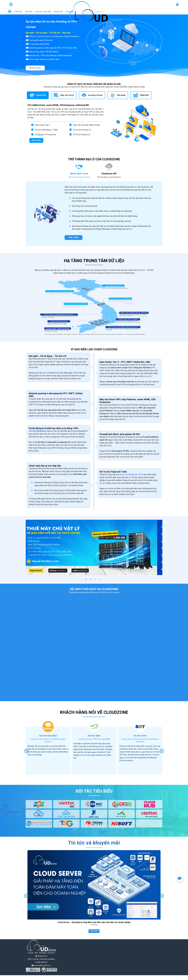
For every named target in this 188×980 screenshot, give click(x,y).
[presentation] (26, 751)
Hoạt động (18, 11)
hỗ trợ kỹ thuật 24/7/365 (133, 474)
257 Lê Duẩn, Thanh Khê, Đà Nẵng (41, 959)
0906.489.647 (41, 962)
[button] (86, 579)
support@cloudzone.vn (41, 965)
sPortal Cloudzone (37, 431)
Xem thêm (94, 931)
